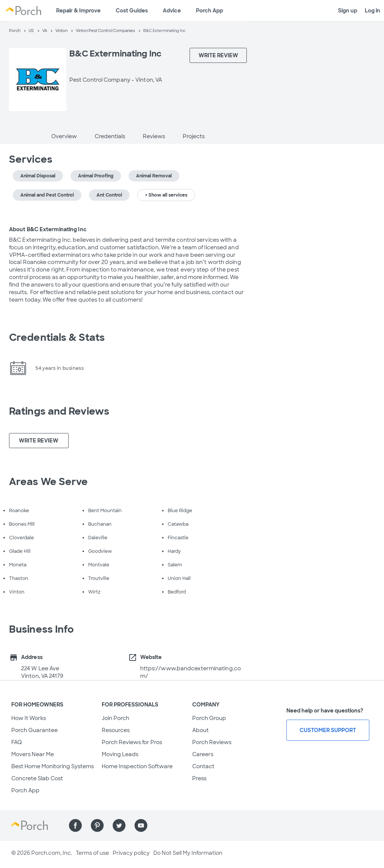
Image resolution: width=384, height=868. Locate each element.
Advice (172, 11)
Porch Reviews (212, 742)
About (200, 730)
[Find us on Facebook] (75, 825)
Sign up (348, 11)
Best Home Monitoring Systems (53, 766)
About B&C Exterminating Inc (48, 229)
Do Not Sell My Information (188, 853)
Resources (116, 730)
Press (199, 778)
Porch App (210, 11)
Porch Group (209, 718)
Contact (203, 766)
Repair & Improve (78, 11)
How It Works (29, 718)
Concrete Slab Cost (37, 778)
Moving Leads (120, 754)
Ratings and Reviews (59, 411)
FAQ (17, 742)
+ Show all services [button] (166, 195)
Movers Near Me (33, 754)
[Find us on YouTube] (141, 825)
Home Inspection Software (137, 766)
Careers (203, 754)
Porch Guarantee (34, 730)
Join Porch (116, 718)
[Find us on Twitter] (119, 825)
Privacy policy (131, 853)
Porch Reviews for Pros (132, 742)
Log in (373, 11)
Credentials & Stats (57, 337)
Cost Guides (132, 11)
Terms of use (92, 853)
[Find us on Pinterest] (97, 825)
